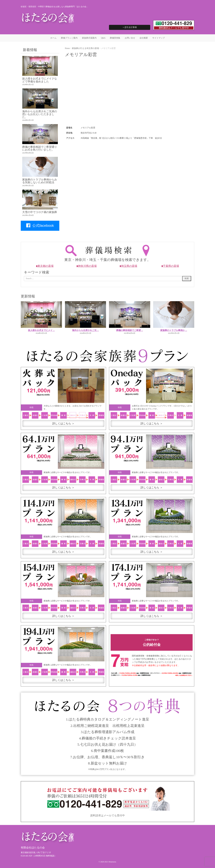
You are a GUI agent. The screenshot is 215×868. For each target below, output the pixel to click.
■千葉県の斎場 (170, 266)
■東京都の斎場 (45, 266)
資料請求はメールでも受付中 (107, 815)
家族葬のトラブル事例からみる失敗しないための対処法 (40, 181)
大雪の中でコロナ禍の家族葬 (40, 212)
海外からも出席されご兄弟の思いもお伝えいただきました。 (40, 114)
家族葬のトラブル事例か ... (174, 330)
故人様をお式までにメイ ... (41, 330)
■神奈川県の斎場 (87, 266)
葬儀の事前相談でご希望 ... (130, 330)
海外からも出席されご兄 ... (85, 330)
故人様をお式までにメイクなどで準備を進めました (40, 80)
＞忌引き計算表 (130, 27)
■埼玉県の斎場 (128, 266)
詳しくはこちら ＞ (63, 423)
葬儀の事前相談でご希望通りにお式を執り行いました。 (40, 148)
